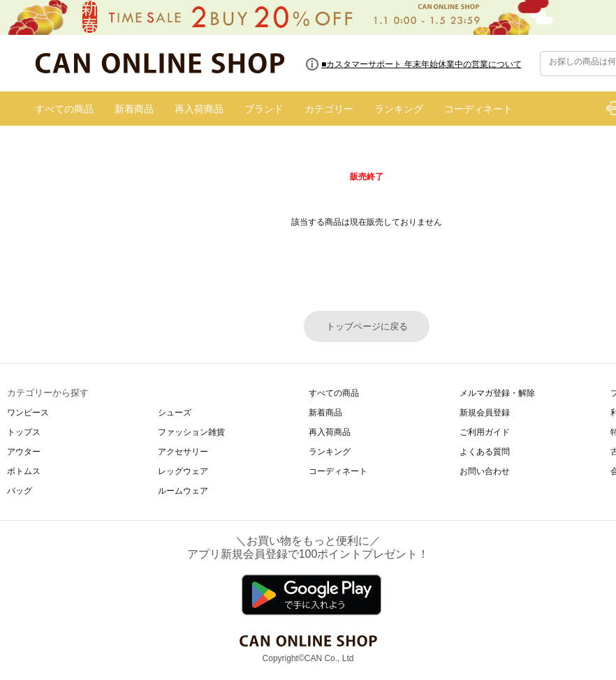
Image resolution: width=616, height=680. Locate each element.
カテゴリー (329, 109)
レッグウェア (183, 471)
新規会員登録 (485, 413)
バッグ (20, 491)
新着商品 (134, 109)
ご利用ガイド (485, 432)
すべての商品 (64, 109)
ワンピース (28, 413)
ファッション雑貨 (191, 432)
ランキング (399, 109)
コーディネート (478, 109)
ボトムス (24, 471)
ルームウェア (183, 491)
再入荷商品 (199, 109)
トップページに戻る (367, 326)
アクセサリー (183, 452)
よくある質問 (485, 452)
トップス (24, 432)
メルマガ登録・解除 (497, 393)
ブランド (264, 109)
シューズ (175, 413)
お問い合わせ (485, 471)
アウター (24, 452)
